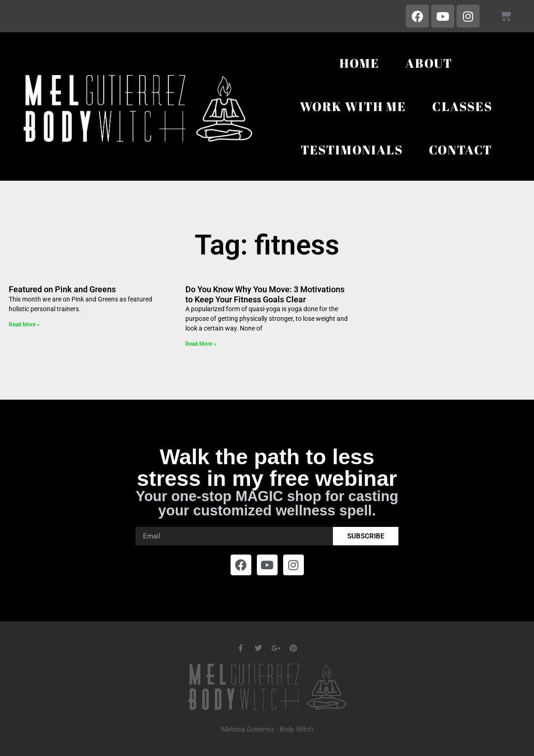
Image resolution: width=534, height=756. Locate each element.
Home (359, 63)
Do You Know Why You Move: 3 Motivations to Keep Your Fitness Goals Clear (265, 294)
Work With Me (353, 106)
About (429, 63)
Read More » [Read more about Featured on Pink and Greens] (24, 325)
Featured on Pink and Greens (62, 289)
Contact (461, 150)
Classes (462, 106)
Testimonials (352, 150)
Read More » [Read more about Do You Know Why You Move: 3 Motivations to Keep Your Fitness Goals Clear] (201, 344)
